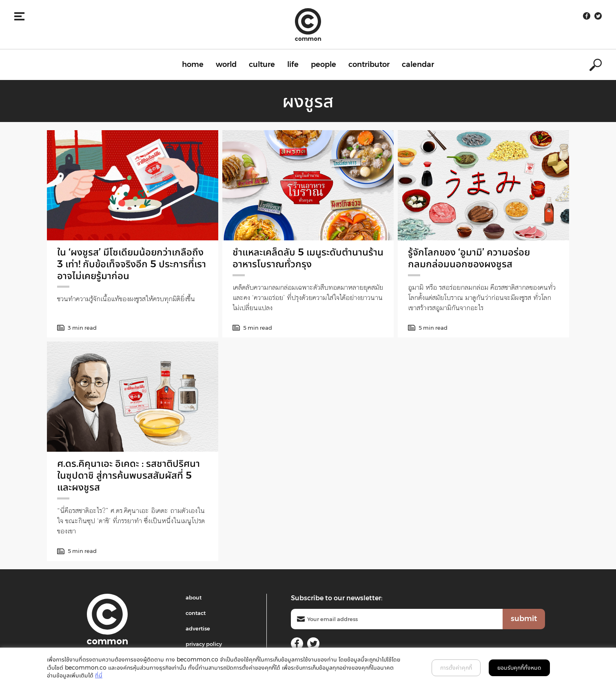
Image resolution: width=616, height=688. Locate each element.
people (324, 64)
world (226, 64)
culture (262, 64)
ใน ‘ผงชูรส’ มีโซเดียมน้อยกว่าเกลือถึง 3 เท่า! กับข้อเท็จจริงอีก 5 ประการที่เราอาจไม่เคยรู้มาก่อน (132, 264)
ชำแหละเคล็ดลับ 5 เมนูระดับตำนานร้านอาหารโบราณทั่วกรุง (308, 258)
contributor (369, 64)
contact (196, 613)
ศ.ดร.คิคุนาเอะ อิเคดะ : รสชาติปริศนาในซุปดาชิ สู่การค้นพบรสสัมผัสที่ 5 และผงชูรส (129, 475)
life (293, 64)
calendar (418, 64)
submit (524, 619)
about (194, 597)
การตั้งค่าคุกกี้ (456, 668)
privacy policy (204, 644)
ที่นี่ (99, 675)
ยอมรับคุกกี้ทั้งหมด (519, 668)
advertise (198, 628)
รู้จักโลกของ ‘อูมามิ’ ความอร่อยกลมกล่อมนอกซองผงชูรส (469, 258)
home (193, 64)
